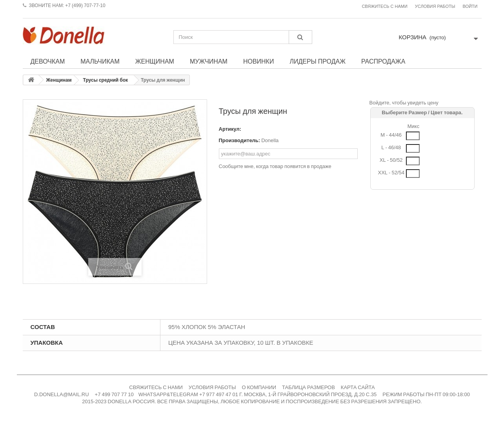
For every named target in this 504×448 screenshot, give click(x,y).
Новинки (259, 61)
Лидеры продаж (318, 61)
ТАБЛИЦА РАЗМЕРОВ (308, 387)
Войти (470, 6)
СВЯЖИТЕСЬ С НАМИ (156, 387)
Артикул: (230, 129)
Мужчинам (209, 61)
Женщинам (155, 61)
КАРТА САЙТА (358, 387)
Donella (270, 140)
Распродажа (383, 61)
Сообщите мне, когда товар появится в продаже (275, 166)
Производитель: (240, 140)
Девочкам (48, 61)
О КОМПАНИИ (259, 387)
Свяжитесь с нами (384, 6)
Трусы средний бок (106, 80)
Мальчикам (100, 61)
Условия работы (435, 6)
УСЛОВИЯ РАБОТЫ (212, 387)
